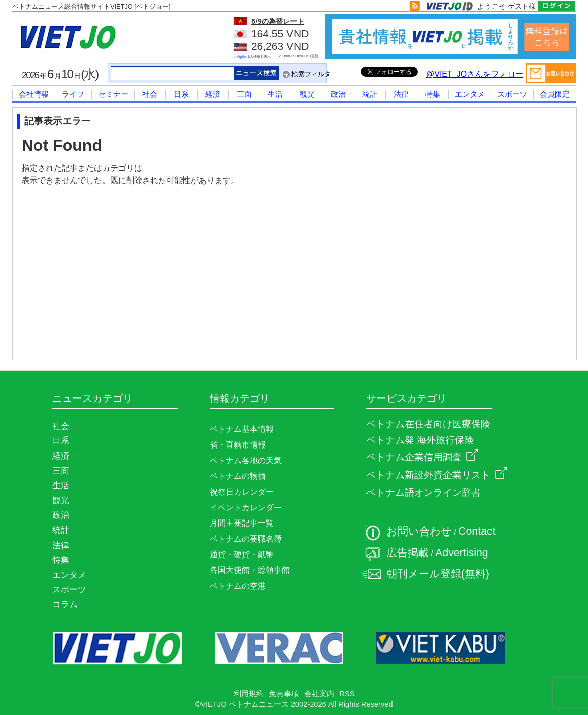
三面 (244, 94)
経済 (213, 94)
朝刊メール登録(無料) (438, 574)
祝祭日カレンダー (242, 492)
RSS (347, 694)
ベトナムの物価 (238, 476)
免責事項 (284, 694)
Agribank (244, 57)
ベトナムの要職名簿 (246, 539)
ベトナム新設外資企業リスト (437, 475)
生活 (275, 94)
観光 (307, 94)
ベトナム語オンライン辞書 (424, 493)
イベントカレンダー (246, 508)
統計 (370, 94)
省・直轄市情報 (238, 445)
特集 (433, 94)
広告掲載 (408, 553)
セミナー (113, 94)
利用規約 (249, 694)
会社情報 (34, 94)
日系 (181, 94)
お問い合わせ (419, 531)
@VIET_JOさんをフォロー (475, 74)
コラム (65, 604)
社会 (150, 94)
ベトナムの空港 (238, 586)
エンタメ (470, 94)
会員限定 (555, 94)
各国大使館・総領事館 (250, 570)
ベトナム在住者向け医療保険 (428, 424)
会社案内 (319, 694)
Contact (477, 531)
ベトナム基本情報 (242, 429)
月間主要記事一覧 (242, 523)
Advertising (462, 553)
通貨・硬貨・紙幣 (242, 554)
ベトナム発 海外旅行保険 (420, 440)
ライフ (73, 94)
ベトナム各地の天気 (246, 460)
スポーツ (512, 94)
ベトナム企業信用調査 (422, 457)
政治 (338, 94)
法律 (401, 94)
